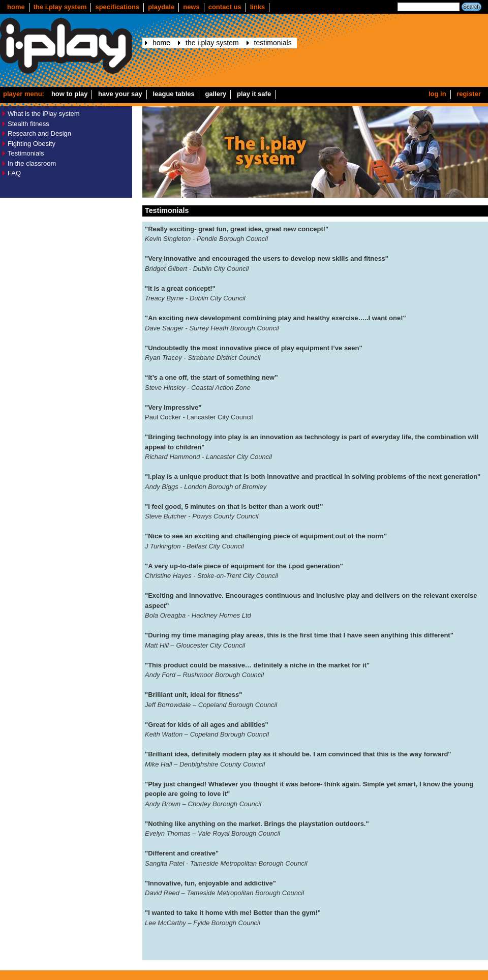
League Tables (173, 94)
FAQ (14, 173)
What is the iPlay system (44, 114)
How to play (70, 94)
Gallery (216, 94)
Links (258, 7)
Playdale (161, 7)
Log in (437, 94)
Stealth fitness (28, 124)
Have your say (120, 94)
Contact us (225, 7)
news (191, 7)
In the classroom (32, 163)
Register (469, 94)
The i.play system (60, 7)
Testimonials (273, 43)
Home (16, 7)
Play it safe (254, 94)
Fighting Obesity (32, 144)
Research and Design (39, 133)
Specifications (117, 7)
